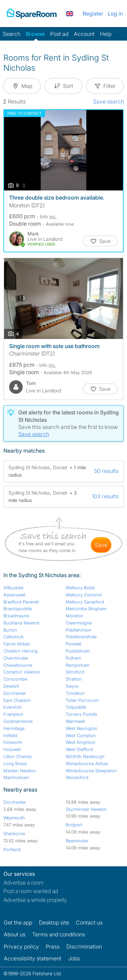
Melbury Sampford (85, 602)
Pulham (73, 658)
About (15, 934)
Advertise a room (24, 883)
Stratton (74, 679)
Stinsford (75, 672)
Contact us (89, 922)
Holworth (13, 742)
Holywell (12, 749)
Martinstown (16, 777)
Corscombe (15, 679)
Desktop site (54, 922)
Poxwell (73, 644)
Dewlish (11, 686)
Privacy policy (21, 947)
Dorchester (15, 693)
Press (53, 947)
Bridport (74, 825)
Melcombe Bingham (86, 609)
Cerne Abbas (17, 644)
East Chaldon (17, 700)
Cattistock (14, 637)
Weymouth (14, 818)
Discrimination (84, 947)
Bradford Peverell (21, 602)
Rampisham (78, 665)
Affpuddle (13, 588)
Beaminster (77, 841)
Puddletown (78, 651)
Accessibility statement (33, 958)
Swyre (72, 686)
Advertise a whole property (35, 900)
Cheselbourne (18, 665)
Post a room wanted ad (31, 891)
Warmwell (75, 721)
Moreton (75, 616)
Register (93, 14)
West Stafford (79, 749)
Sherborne (14, 834)
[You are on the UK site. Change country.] (70, 14)
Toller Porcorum (82, 700)
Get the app (18, 922)
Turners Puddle (81, 714)
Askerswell (14, 595)
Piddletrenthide (81, 637)
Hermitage (14, 728)
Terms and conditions (59, 934)
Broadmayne (16, 616)
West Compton (81, 735)
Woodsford (77, 777)
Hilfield (10, 735)
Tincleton (75, 693)
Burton (10, 630)
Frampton (13, 714)
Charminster (16, 658)
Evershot (13, 707)
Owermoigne (79, 623)
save (101, 545)
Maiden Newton (20, 771)
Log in (115, 14)
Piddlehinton (79, 630)
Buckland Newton (22, 623)
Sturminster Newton (86, 809)
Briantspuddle (18, 609)
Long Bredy (15, 764)
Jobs (74, 958)
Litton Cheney (18, 756)
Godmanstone (18, 721)
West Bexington (82, 728)
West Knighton (81, 742)
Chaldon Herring (20, 651)
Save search (109, 101)
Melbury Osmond (84, 595)
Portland (12, 849)
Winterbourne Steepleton (91, 771)
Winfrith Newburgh (85, 756)
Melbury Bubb (80, 588)
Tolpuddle (76, 707)
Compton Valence (22, 672)
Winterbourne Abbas (87, 764)
